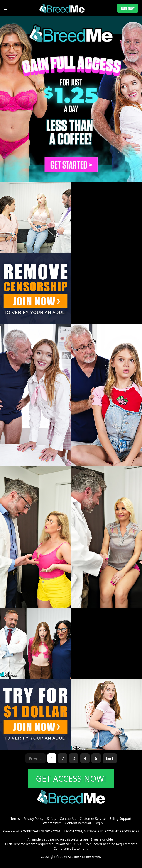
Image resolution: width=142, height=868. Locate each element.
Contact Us (68, 818)
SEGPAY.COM (51, 831)
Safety (51, 818)
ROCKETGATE (30, 831)
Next (110, 758)
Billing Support (120, 818)
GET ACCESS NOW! (71, 779)
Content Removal (78, 823)
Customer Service (93, 818)
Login (99, 823)
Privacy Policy (33, 818)
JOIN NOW (128, 8)
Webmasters (52, 823)
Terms (15, 818)
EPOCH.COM (73, 831)
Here (16, 844)
